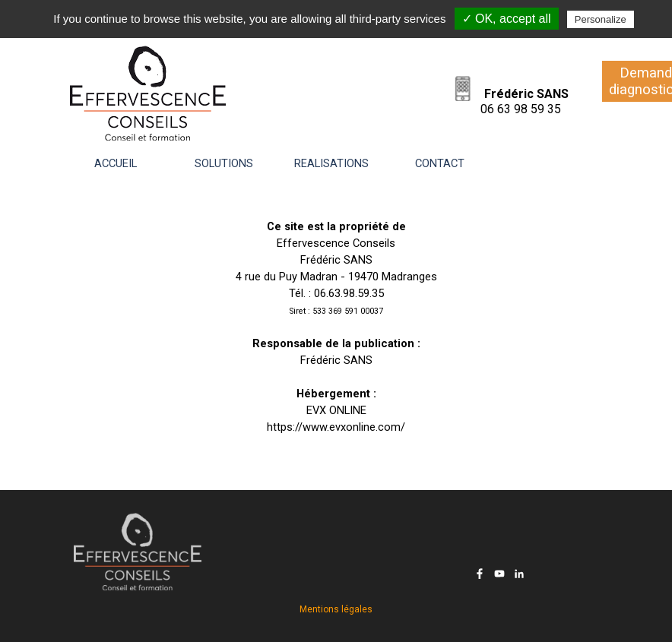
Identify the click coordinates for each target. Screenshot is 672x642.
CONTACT (440, 163)
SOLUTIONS (224, 163)
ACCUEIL (116, 163)
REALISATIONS (331, 163)
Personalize (601, 19)
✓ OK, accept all (507, 19)
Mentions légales (336, 609)
